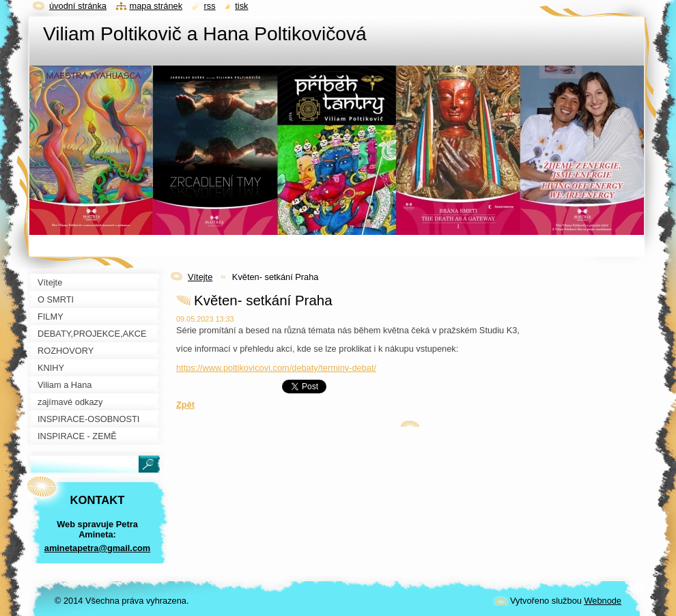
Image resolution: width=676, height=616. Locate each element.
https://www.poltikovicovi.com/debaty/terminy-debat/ (276, 368)
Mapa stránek (156, 6)
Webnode (603, 601)
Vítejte (200, 277)
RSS (210, 6)
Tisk (241, 6)
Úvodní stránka (78, 6)
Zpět (185, 405)
